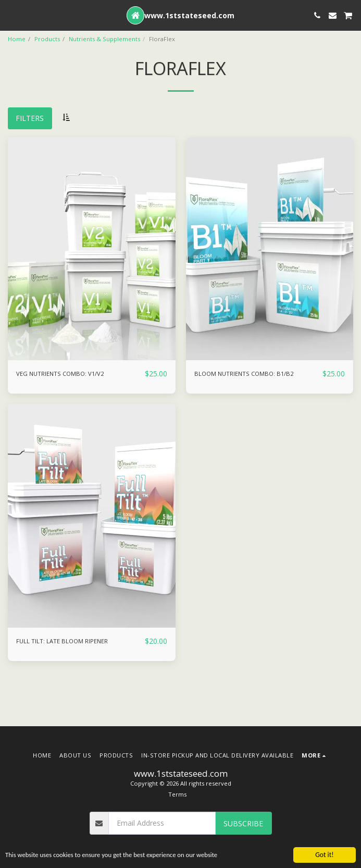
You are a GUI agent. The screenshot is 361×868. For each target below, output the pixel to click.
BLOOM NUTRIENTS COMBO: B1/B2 (244, 374)
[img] (92, 249)
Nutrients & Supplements (104, 39)
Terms (177, 794)
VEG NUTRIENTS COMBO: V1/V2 (60, 374)
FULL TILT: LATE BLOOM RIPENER (62, 641)
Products (47, 39)
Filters (30, 118)
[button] (11, 15)
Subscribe (243, 823)
